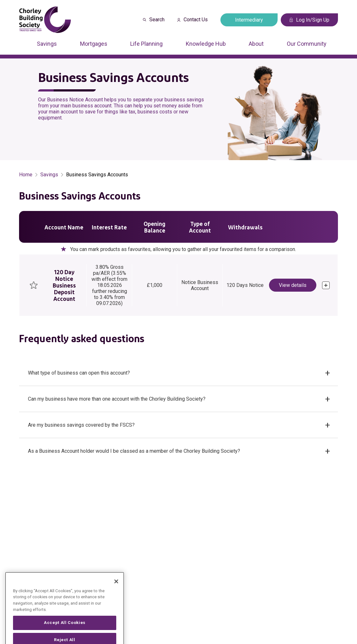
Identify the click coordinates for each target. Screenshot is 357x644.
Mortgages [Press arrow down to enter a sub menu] (94, 44)
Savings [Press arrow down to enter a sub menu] (47, 44)
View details (293, 285)
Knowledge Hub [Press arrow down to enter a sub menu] (206, 44)
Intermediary (249, 20)
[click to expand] (326, 285)
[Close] (116, 592)
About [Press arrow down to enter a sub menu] (256, 44)
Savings (49, 175)
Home (26, 175)
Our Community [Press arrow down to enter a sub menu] (307, 44)
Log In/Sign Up (310, 20)
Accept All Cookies (65, 633)
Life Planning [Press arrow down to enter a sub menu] (146, 44)
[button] (178, 373)
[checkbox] (34, 285)
